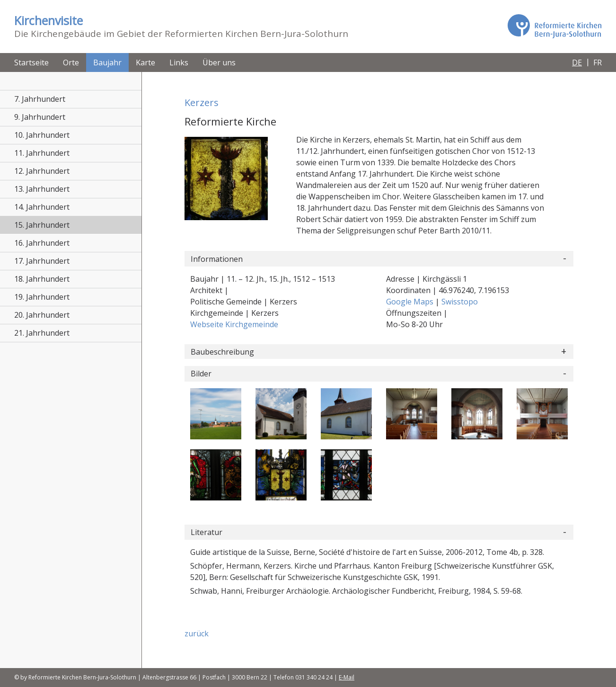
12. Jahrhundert (42, 171)
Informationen (217, 259)
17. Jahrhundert (42, 261)
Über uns (219, 62)
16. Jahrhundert (42, 243)
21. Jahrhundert (42, 333)
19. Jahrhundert (42, 297)
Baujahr (107, 62)
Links (179, 62)
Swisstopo (460, 302)
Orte (71, 62)
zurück (197, 633)
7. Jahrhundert (40, 99)
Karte (145, 62)
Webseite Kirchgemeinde (234, 324)
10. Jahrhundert (42, 135)
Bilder (201, 374)
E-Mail (347, 677)
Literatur (207, 532)
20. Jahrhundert (42, 315)
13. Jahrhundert (42, 189)
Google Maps (411, 302)
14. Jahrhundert (42, 207)
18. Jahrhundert (42, 279)
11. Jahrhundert (42, 153)
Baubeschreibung (222, 352)
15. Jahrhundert (42, 225)
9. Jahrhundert (40, 117)
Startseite (31, 62)
